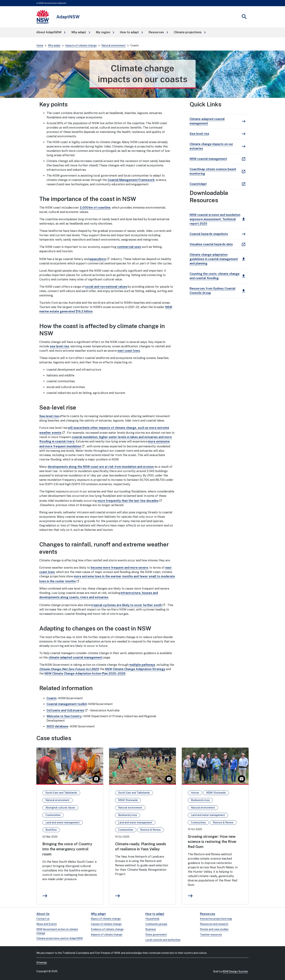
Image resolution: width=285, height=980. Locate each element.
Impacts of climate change (81, 45)
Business (151, 929)
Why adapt (54, 45)
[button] (51, 32)
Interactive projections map (216, 919)
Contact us (43, 919)
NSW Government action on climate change (57, 931)
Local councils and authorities (163, 940)
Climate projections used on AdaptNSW (60, 938)
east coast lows (129, 351)
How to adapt (155, 914)
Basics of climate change (106, 919)
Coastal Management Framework (131, 180)
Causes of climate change (106, 924)
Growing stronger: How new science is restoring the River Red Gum (212, 842)
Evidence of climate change (107, 929)
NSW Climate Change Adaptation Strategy (135, 669)
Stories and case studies (214, 929)
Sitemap (42, 963)
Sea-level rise (49, 416)
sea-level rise (59, 346)
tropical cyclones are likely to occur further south (129, 605)
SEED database (57, 726)
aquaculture (100, 259)
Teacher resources (211, 935)
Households (152, 919)
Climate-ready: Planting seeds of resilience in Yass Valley (141, 847)
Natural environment (114, 45)
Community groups (156, 924)
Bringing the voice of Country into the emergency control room (67, 849)
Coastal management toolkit (67, 704)
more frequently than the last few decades (130, 501)
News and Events (47, 924)
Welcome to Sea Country (64, 716)
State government (156, 935)
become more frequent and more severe (119, 568)
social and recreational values (106, 287)
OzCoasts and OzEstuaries (68, 710)
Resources (208, 914)
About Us (43, 914)
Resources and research (214, 924)
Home (40, 45)
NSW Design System (235, 971)
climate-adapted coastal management (76, 657)
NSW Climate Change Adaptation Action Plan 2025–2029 (85, 673)
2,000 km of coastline (95, 208)
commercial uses (129, 247)
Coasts (52, 698)
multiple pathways (142, 665)
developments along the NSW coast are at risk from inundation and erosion (101, 467)
